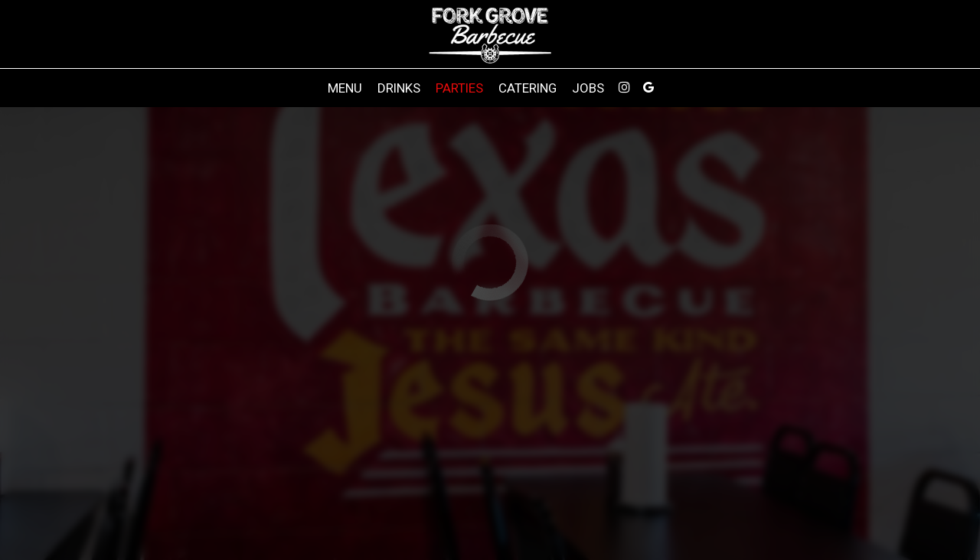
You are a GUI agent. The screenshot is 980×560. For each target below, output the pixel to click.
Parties (459, 88)
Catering (528, 88)
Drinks (399, 88)
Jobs (588, 88)
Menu (345, 88)
